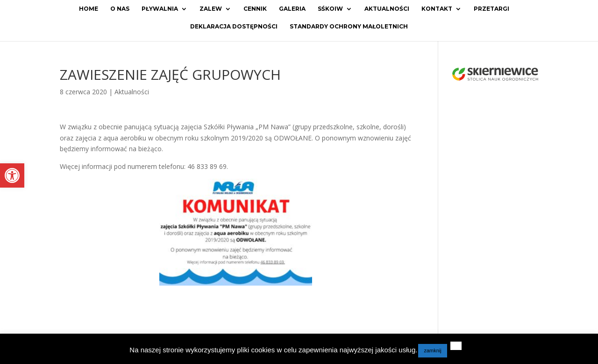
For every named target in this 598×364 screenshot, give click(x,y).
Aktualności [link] (387, 9)
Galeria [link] (292, 9)
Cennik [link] (255, 9)
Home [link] (89, 9)
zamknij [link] (432, 350)
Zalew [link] (211, 9)
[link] (12, 175)
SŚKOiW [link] (330, 9)
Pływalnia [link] (160, 9)
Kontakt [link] (437, 9)
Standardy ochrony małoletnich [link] (349, 27)
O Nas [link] (120, 9)
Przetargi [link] (491, 9)
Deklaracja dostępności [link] (234, 27)
